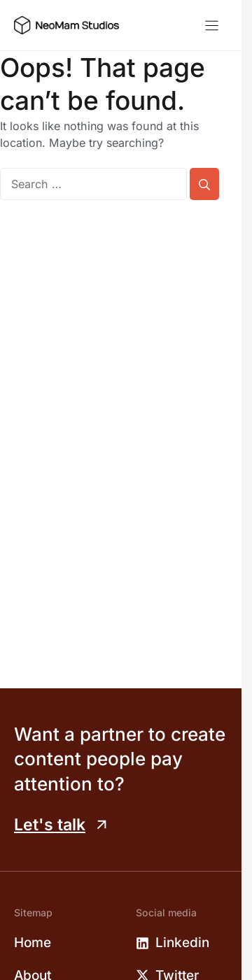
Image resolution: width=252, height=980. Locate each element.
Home (33, 943)
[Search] (204, 184)
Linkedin (182, 943)
